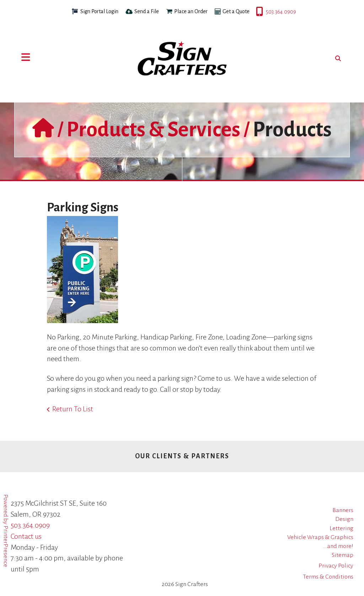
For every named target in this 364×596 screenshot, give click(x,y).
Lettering (341, 528)
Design (344, 519)
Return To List (73, 409)
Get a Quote (236, 11)
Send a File (147, 11)
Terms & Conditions (328, 577)
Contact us (26, 536)
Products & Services (153, 130)
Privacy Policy (336, 566)
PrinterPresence (6, 546)
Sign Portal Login (99, 11)
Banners (343, 510)
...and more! (338, 546)
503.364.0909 (257, 12)
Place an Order (191, 11)
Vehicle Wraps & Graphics (320, 537)
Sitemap (342, 555)
